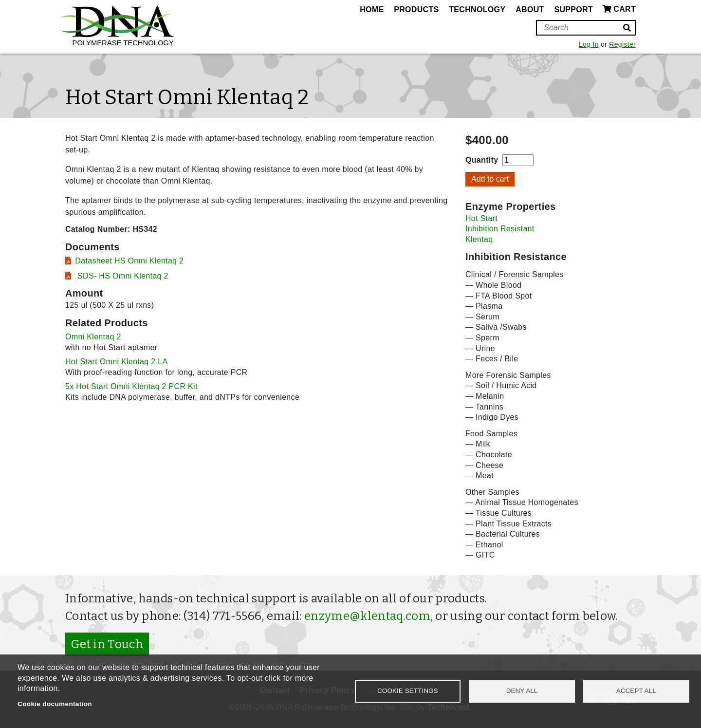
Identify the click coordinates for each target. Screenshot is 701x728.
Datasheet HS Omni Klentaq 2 (129, 261)
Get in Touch (107, 644)
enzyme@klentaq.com (367, 616)
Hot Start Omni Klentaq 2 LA (117, 362)
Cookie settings (408, 691)
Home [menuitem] (372, 9)
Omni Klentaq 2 (93, 337)
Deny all (522, 691)
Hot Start (481, 218)
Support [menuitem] (573, 9)
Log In (589, 44)
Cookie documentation (55, 704)
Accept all (636, 691)
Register (622, 44)
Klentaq (479, 239)
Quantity (482, 160)
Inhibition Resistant (500, 229)
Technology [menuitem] (477, 9)
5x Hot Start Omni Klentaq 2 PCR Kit (131, 386)
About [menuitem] (530, 9)
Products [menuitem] (416, 9)
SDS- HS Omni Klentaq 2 (121, 276)
